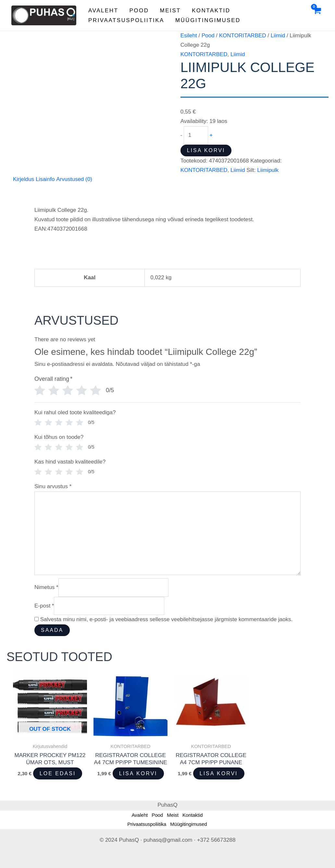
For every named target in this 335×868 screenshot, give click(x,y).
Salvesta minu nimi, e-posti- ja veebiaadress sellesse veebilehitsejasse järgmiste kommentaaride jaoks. (167, 619)
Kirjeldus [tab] (24, 179)
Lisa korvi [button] (138, 773)
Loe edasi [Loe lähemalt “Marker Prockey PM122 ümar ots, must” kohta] (58, 773)
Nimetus (46, 587)
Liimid (278, 36)
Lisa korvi (206, 150)
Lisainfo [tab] (45, 179)
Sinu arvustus (53, 486)
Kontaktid (211, 11)
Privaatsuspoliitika (126, 20)
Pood (139, 11)
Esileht (189, 36)
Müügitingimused (208, 20)
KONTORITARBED (243, 36)
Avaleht (103, 11)
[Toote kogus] (196, 135)
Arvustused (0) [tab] (74, 179)
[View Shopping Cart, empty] (317, 16)
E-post (44, 606)
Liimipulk (268, 170)
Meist (170, 11)
